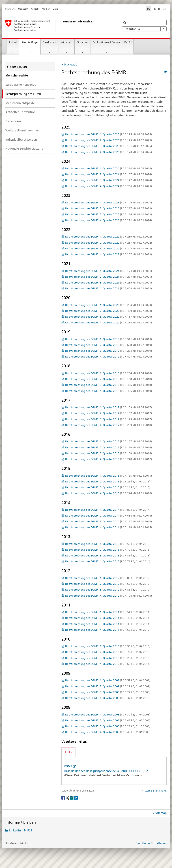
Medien (46, 9)
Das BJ (128, 42)
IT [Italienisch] (159, 9)
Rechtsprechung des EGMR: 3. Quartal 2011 (108, 624)
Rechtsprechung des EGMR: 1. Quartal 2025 (109, 134)
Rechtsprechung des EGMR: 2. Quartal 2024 (109, 174)
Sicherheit (83, 42)
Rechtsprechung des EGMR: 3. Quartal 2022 (109, 248)
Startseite (11, 9)
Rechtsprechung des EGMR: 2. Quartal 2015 (108, 481)
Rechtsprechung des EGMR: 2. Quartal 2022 (109, 243)
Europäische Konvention (22, 85)
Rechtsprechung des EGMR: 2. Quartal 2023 (109, 208)
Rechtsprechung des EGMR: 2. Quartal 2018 (109, 379)
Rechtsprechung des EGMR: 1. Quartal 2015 (109, 476)
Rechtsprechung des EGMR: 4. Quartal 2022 (109, 254)
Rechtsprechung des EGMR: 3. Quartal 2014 (109, 521)
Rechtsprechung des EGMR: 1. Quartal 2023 (109, 202)
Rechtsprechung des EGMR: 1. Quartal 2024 (109, 168)
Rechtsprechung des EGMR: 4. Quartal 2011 (108, 630)
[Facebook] (63, 797)
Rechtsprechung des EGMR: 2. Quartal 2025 (109, 140)
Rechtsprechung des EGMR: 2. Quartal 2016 (109, 447)
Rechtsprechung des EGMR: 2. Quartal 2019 (109, 345)
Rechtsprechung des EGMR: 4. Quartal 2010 (108, 664)
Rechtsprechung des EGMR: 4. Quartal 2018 (109, 391)
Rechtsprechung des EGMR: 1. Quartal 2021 (109, 271)
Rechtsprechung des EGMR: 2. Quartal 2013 (108, 550)
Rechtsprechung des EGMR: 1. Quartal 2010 (108, 646)
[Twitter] (68, 797)
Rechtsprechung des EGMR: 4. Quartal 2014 (109, 527)
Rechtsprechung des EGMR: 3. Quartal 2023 (109, 214)
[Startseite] (58, 25)
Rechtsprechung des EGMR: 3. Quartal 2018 (109, 385)
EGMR (68, 766)
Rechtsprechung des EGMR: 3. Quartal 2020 (109, 317)
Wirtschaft (67, 42)
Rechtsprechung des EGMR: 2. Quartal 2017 (109, 413)
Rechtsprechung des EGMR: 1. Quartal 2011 (108, 612)
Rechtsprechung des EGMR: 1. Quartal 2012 (108, 578)
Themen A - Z (144, 29)
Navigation (72, 64)
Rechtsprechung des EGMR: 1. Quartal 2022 (109, 237)
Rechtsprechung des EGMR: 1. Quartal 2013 (108, 544)
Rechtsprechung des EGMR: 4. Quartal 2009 (108, 698)
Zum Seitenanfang (156, 791)
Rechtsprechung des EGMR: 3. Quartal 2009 (108, 692)
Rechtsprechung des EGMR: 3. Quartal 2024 (109, 180)
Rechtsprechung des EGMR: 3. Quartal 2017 (109, 419)
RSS (30, 830)
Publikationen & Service (106, 42)
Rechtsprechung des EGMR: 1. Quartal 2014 (108, 510)
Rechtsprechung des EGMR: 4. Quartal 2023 (109, 220)
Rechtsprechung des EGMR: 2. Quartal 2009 (108, 686)
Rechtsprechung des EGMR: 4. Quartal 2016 (109, 459)
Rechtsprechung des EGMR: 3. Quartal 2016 (109, 453)
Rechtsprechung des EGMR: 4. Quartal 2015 (109, 493)
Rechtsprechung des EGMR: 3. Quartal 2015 (108, 487)
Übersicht (23, 9)
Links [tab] (68, 752)
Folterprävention (17, 121)
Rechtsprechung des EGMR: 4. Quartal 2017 (109, 425)
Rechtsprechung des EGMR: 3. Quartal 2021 (109, 282)
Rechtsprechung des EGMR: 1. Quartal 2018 (109, 373)
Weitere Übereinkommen (23, 130)
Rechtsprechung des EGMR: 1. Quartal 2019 (109, 339)
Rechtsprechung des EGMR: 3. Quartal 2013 (108, 555)
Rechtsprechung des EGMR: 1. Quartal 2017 (109, 407)
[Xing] (72, 797)
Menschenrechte (17, 75)
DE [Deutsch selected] (149, 9)
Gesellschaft (49, 42)
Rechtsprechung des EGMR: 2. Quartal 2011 (108, 618)
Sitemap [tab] (161, 813)
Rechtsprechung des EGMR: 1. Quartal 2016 (109, 441)
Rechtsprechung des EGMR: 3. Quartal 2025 (109, 146)
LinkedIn (15, 830)
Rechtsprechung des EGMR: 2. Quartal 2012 (108, 584)
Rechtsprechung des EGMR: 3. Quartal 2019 (109, 351)
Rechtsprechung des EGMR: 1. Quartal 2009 (108, 680)
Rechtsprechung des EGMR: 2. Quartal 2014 (109, 516)
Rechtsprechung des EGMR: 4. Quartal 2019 (109, 357)
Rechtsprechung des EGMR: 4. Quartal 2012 (109, 596)
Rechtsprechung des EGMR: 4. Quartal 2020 (109, 322)
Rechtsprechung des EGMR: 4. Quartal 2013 (108, 561)
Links (55, 9)
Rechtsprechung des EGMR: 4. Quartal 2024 (109, 186)
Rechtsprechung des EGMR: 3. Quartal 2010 (108, 658)
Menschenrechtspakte (20, 103)
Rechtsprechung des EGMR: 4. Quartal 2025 (109, 152)
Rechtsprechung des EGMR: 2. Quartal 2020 (109, 311)
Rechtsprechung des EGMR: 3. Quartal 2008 (108, 726)
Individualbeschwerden (21, 140)
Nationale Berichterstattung (24, 148)
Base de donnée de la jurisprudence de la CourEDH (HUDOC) (104, 771)
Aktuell (13, 42)
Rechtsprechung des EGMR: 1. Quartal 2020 (109, 305)
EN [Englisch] (165, 9)
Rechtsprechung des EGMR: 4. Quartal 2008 (108, 732)
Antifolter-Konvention (20, 112)
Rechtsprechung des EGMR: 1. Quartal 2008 (108, 714)
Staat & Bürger (31, 44)
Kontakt (35, 9)
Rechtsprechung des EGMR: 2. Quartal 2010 (108, 652)
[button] (125, 23)
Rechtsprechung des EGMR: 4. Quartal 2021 (109, 288)
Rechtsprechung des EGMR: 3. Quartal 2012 (108, 590)
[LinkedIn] (76, 797)
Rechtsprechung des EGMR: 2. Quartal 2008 (108, 720)
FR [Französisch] (154, 9)
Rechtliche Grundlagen (151, 843)
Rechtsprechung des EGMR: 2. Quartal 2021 (109, 277)
